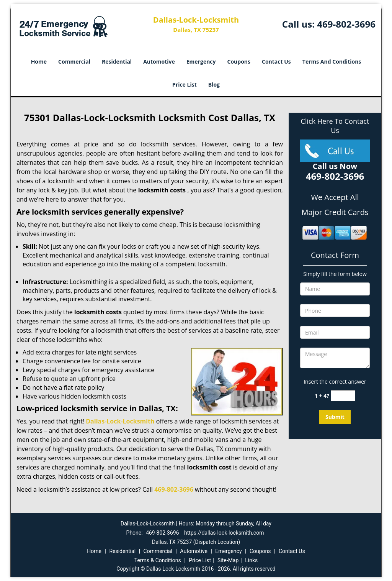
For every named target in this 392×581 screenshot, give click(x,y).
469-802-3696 (346, 24)
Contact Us (276, 62)
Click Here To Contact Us (335, 126)
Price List (185, 85)
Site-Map (228, 560)
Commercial (74, 62)
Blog (214, 85)
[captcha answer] (343, 396)
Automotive (159, 62)
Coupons (239, 62)
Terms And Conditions (332, 62)
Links (251, 560)
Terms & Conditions (158, 560)
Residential (117, 62)
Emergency (201, 62)
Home (39, 62)
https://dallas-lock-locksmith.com (224, 533)
